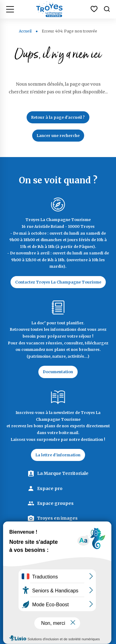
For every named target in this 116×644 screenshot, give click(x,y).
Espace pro (50, 488)
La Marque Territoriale (63, 473)
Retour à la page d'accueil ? (58, 117)
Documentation (58, 372)
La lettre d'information (58, 455)
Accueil (25, 31)
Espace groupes (55, 503)
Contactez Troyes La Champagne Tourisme (58, 282)
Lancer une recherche (58, 136)
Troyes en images (57, 518)
